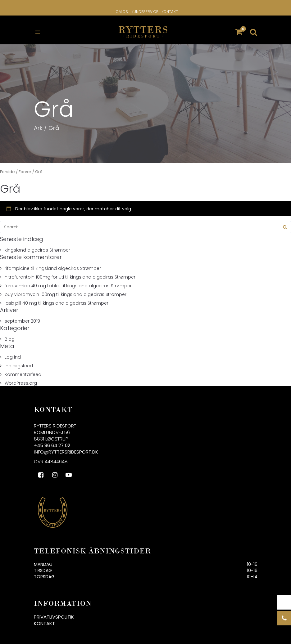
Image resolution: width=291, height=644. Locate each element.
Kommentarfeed (23, 371)
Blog (10, 335)
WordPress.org (21, 379)
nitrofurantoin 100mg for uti (34, 273)
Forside (7, 168)
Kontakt (170, 12)
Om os (122, 12)
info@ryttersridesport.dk (66, 448)
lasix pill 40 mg (21, 299)
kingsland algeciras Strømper (37, 246)
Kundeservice (145, 12)
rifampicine (17, 264)
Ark (38, 124)
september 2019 (22, 317)
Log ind (13, 353)
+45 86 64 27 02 (52, 442)
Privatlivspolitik (54, 613)
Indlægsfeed (19, 362)
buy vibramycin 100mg (30, 290)
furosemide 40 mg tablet (32, 282)
